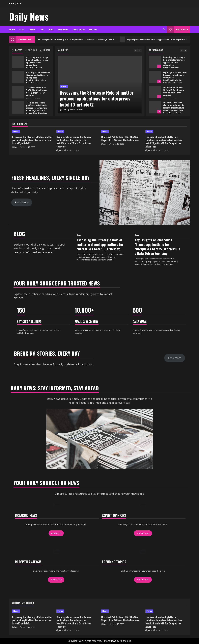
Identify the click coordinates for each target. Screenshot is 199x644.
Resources (63, 29)
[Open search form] (164, 29)
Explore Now (56, 579)
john (64, 110)
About (12, 29)
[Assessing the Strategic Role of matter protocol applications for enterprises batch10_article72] (33, 132)
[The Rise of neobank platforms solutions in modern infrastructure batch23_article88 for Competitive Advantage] (166, 132)
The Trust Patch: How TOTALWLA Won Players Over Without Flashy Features (155, 92)
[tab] (17, 51)
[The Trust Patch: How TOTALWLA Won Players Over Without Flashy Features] (122, 132)
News (64, 86)
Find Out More (143, 579)
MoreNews (110, 641)
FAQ (42, 29)
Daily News (29, 16)
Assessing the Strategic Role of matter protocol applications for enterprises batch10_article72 (77, 39)
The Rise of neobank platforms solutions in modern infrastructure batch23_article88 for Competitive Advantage (155, 107)
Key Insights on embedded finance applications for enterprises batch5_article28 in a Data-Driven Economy (155, 77)
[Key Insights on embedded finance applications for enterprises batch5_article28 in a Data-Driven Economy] (77, 132)
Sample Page (79, 29)
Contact (32, 29)
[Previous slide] (136, 51)
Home (51, 29)
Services (93, 29)
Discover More (143, 533)
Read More (22, 202)
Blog (22, 29)
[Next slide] (140, 51)
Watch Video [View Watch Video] (177, 29)
